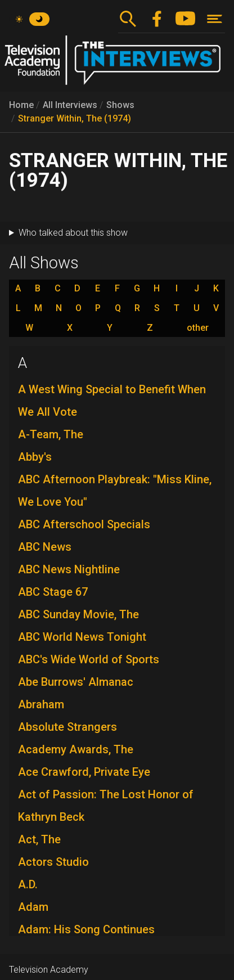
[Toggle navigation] (215, 19)
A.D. (28, 884)
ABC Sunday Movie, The (78, 614)
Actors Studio (53, 862)
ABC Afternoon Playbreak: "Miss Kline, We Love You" (115, 491)
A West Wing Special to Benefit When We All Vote (112, 401)
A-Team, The (51, 434)
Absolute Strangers (67, 727)
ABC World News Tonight (82, 637)
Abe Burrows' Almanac (76, 682)
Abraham (41, 704)
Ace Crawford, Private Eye (84, 772)
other (198, 328)
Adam (33, 907)
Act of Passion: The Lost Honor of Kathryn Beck (106, 806)
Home (21, 105)
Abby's (35, 457)
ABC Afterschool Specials (84, 524)
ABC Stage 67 (53, 592)
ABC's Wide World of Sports (89, 659)
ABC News (45, 547)
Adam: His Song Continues (86, 929)
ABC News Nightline (69, 569)
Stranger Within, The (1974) (75, 118)
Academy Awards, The (76, 749)
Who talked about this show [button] (73, 233)
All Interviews (70, 105)
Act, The (39, 839)
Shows (120, 105)
